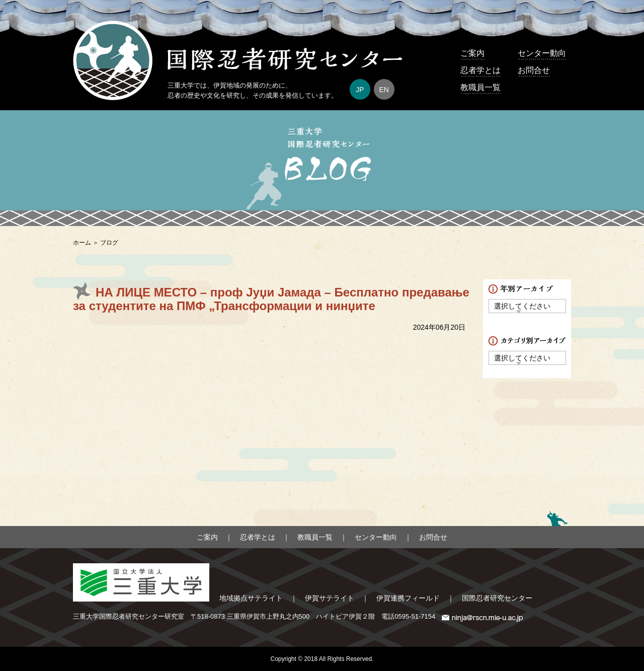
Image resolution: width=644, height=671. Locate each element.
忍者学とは (480, 70)
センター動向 (542, 53)
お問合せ (534, 70)
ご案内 (472, 53)
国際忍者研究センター (497, 598)
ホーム (82, 243)
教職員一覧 (480, 87)
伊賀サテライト (330, 598)
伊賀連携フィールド (408, 598)
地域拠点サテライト (251, 598)
